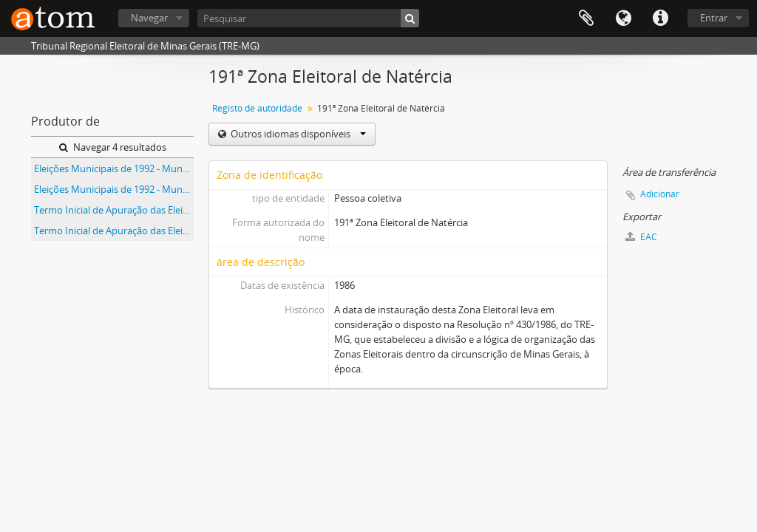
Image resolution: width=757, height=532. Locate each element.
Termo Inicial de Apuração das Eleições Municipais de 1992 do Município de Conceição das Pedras (114, 210)
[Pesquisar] (308, 18)
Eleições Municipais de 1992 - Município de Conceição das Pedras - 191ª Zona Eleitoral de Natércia (114, 168)
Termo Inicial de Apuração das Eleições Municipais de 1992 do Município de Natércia (114, 231)
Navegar (149, 18)
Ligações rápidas (660, 18)
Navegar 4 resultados (113, 147)
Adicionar (660, 194)
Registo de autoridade (257, 108)
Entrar (714, 18)
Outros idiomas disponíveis (297, 134)
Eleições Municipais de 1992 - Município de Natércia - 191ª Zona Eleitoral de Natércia (114, 189)
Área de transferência (586, 18)
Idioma (623, 18)
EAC (641, 237)
